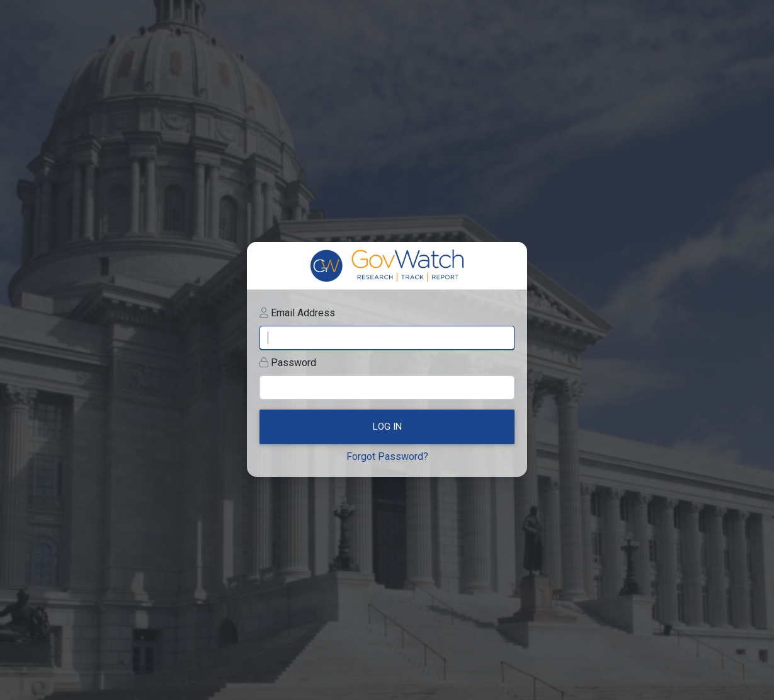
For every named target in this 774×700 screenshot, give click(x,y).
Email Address (303, 313)
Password (293, 363)
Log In (387, 427)
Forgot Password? (387, 456)
